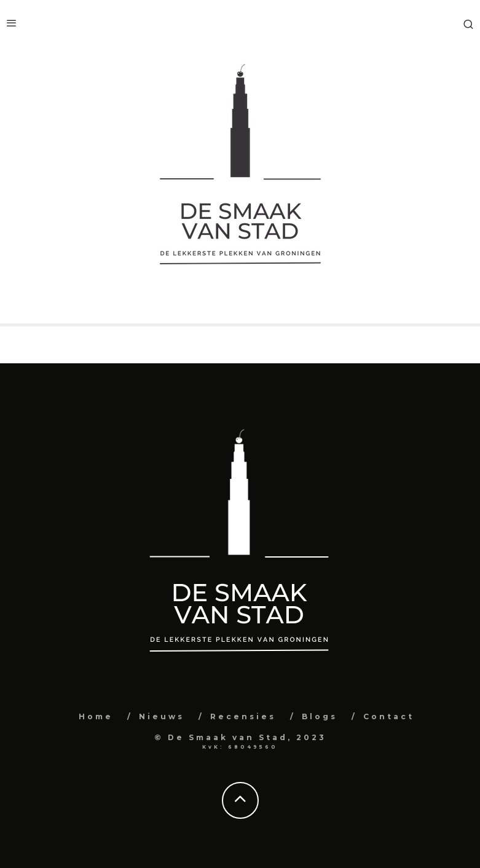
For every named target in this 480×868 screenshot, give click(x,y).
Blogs (320, 716)
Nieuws (162, 716)
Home (96, 716)
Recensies (243, 716)
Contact (389, 716)
